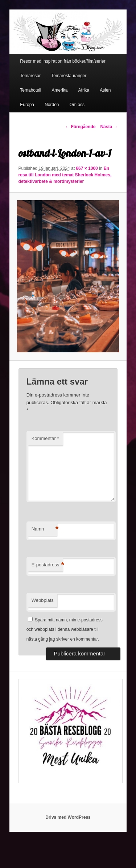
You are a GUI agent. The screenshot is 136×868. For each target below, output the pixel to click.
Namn (44, 529)
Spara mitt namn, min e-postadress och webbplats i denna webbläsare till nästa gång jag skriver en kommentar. (65, 630)
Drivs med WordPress (68, 817)
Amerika (59, 90)
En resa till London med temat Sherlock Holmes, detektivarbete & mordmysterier (65, 175)
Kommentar (45, 438)
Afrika (84, 90)
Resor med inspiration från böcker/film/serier (63, 61)
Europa (27, 105)
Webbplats (43, 600)
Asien (105, 90)
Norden (52, 105)
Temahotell (30, 90)
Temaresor (30, 76)
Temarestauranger (69, 76)
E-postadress (47, 565)
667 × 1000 (87, 168)
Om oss (77, 105)
